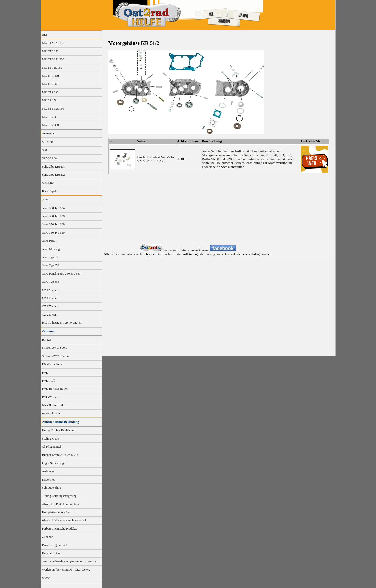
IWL (45, 373)
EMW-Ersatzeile (53, 364)
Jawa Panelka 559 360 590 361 (61, 274)
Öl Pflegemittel (52, 447)
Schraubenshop (52, 488)
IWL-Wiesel (50, 397)
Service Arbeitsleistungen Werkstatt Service (69, 561)
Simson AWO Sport (55, 348)
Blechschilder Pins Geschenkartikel (64, 521)
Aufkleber (49, 471)
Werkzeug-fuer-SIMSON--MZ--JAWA (66, 570)
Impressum (171, 250)
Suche (46, 578)
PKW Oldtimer (52, 414)
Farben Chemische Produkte (60, 529)
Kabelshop (49, 480)
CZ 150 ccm (50, 298)
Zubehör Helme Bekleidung (61, 422)
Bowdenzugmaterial (55, 545)
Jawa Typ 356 (51, 282)
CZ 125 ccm (50, 290)
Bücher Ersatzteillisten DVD (60, 455)
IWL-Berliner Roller (55, 389)
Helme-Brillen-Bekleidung (59, 430)
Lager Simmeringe (54, 463)
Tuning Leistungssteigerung (60, 496)
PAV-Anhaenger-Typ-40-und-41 (62, 323)
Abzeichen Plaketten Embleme (61, 504)
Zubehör (48, 537)
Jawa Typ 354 (51, 265)
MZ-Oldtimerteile (53, 405)
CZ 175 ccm (50, 306)
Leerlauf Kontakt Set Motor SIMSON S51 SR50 (156, 159)
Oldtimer (49, 331)
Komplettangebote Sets (57, 512)
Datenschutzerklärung (195, 250)
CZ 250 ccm (50, 315)
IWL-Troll (49, 381)
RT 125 (47, 340)
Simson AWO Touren (56, 356)
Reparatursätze (51, 553)
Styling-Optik (51, 439)
